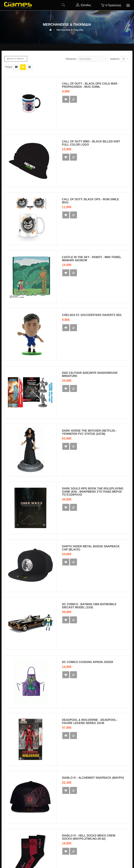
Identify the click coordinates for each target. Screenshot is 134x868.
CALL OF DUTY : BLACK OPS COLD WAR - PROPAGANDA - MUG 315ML (90, 85)
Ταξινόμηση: (71, 59)
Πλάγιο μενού (16, 59)
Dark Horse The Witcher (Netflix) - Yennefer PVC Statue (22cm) (89, 432)
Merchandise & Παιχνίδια (70, 30)
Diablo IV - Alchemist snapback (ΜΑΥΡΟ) (93, 778)
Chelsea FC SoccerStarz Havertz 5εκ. (92, 315)
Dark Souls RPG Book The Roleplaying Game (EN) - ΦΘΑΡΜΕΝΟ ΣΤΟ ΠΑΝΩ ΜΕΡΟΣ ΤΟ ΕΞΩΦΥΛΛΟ (93, 492)
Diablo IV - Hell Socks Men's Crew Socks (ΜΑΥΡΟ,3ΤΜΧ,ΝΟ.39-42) (89, 837)
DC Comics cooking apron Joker (88, 662)
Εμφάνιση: (115, 59)
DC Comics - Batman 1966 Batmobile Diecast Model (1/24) (89, 606)
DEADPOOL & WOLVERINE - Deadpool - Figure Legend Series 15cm (90, 721)
